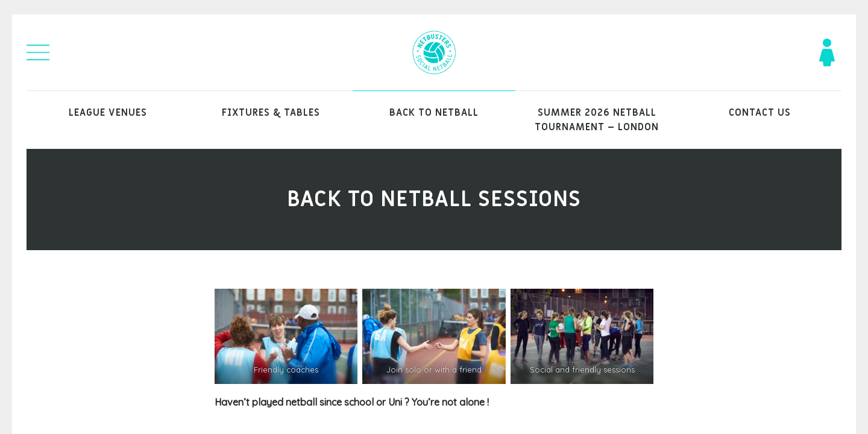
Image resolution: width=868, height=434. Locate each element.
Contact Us (760, 113)
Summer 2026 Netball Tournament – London (597, 120)
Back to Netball (434, 113)
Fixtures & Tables (271, 113)
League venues (108, 113)
